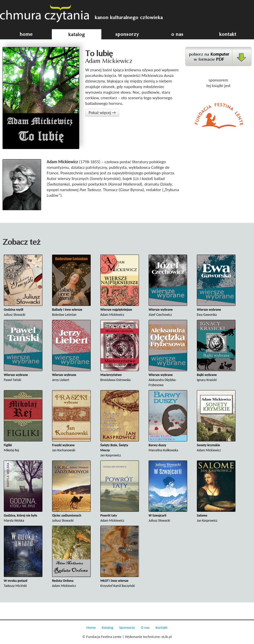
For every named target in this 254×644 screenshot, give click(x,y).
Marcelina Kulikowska (168, 421)
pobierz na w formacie (209, 57)
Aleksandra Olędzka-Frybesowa (168, 353)
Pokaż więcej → (102, 113)
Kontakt (161, 628)
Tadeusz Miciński (23, 557)
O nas (145, 628)
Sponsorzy (127, 628)
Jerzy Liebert (71, 351)
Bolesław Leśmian (71, 286)
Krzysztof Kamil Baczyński (120, 557)
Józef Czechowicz (168, 286)
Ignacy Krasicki (216, 351)
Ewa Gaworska (216, 286)
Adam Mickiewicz (120, 286)
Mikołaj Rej (23, 421)
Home (91, 628)
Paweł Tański (23, 351)
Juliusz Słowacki (23, 286)
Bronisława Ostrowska (120, 351)
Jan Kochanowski (71, 421)
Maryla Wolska (23, 492)
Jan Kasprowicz (120, 424)
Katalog (108, 628)
